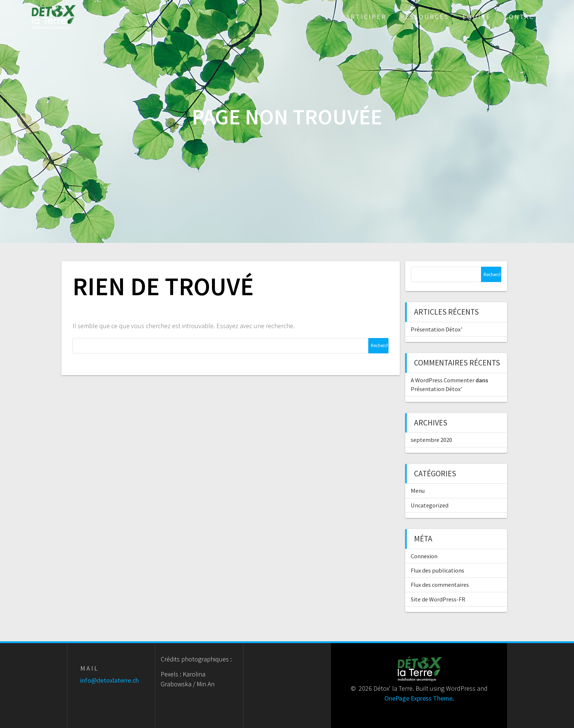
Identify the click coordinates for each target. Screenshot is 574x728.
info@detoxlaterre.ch (109, 680)
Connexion (424, 556)
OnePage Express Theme (418, 698)
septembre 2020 (431, 440)
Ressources (424, 17)
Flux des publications (437, 570)
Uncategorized (430, 505)
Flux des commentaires (440, 585)
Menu (418, 491)
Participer (364, 17)
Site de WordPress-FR (438, 599)
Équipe (477, 17)
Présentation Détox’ (437, 329)
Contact (522, 17)
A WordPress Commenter (443, 380)
